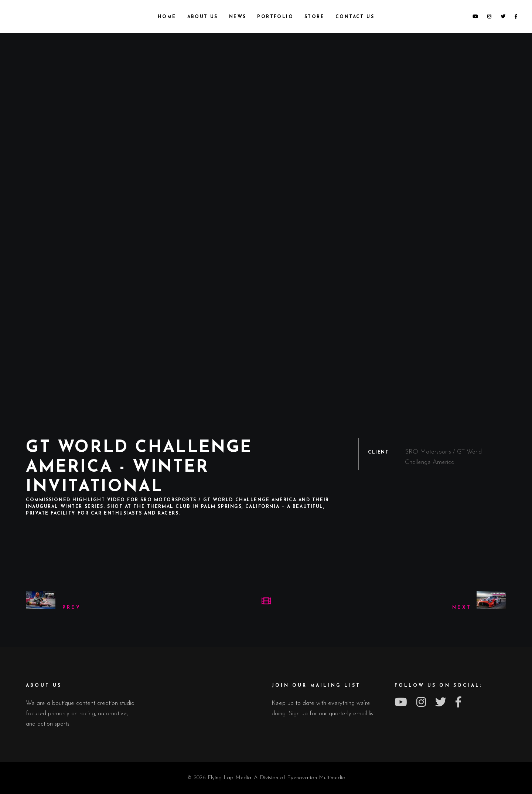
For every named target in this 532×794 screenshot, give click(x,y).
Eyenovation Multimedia (316, 778)
